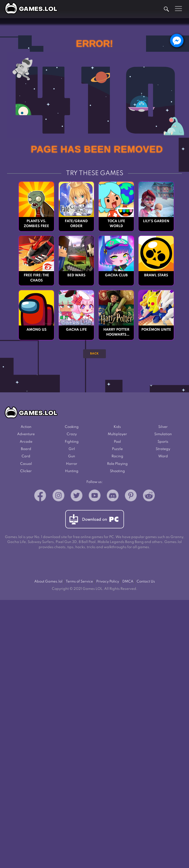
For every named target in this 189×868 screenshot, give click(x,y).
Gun (72, 457)
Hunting (72, 472)
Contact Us (146, 583)
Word (163, 457)
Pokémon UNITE (156, 330)
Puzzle (117, 450)
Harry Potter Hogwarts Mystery (116, 333)
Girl (72, 450)
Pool (117, 442)
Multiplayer (117, 435)
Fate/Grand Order (76, 224)
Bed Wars (76, 276)
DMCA (128, 583)
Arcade (26, 442)
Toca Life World (116, 224)
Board (26, 450)
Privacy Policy (108, 583)
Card (26, 457)
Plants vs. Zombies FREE (37, 224)
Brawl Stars (156, 276)
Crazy (72, 435)
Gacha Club (116, 276)
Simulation (163, 435)
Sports (163, 442)
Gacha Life (76, 330)
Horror (72, 465)
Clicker (26, 472)
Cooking (72, 427)
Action (26, 427)
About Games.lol (48, 583)
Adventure (26, 435)
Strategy (163, 450)
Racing (117, 457)
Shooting (117, 472)
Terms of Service (79, 583)
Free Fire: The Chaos (37, 278)
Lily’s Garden (156, 221)
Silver (163, 427)
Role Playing (117, 465)
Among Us (36, 330)
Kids (117, 427)
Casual (26, 465)
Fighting (72, 442)
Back (94, 354)
